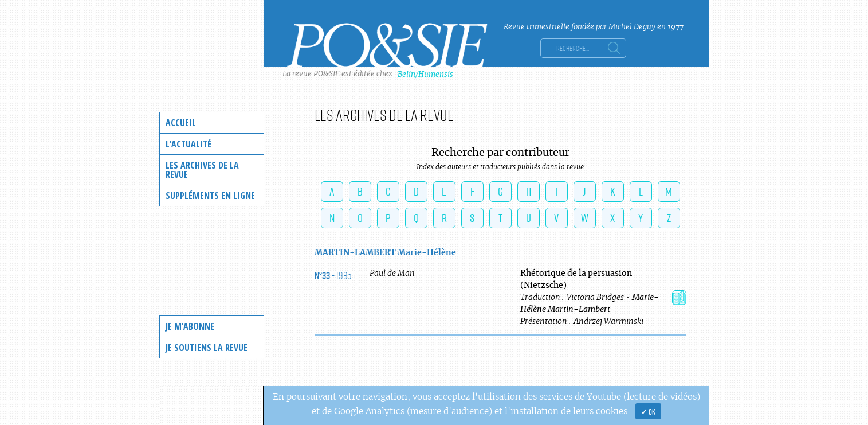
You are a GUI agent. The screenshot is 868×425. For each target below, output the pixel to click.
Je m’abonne (190, 326)
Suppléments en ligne (210, 196)
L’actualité (188, 144)
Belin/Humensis (425, 74)
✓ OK (648, 411)
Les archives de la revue (202, 170)
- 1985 (333, 275)
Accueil (181, 123)
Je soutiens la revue (207, 348)
